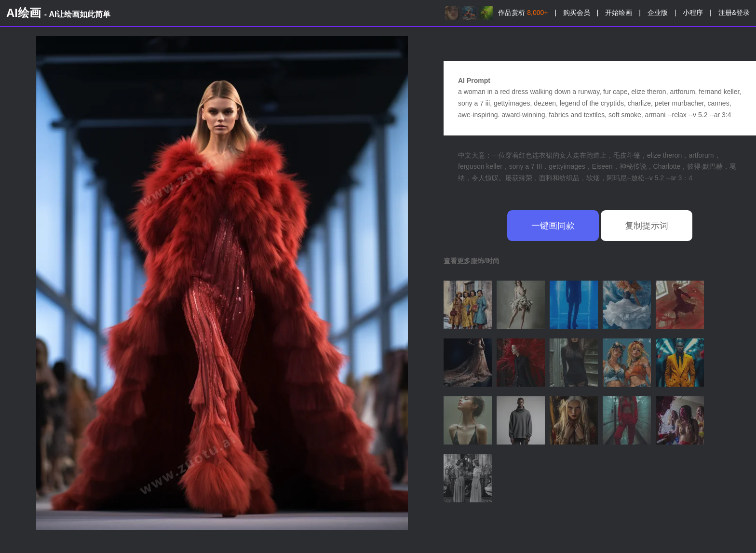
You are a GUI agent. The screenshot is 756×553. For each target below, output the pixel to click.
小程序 (693, 13)
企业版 (658, 13)
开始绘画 (619, 13)
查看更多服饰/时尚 (472, 261)
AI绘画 (58, 13)
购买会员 (577, 13)
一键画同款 (553, 226)
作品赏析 (523, 13)
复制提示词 (647, 226)
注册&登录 (734, 13)
